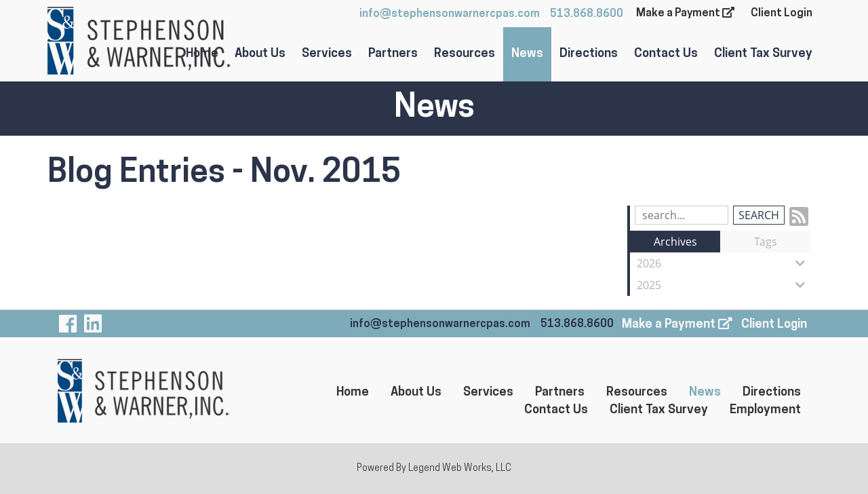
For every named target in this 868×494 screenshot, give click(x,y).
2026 (724, 263)
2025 (724, 285)
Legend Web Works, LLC (460, 469)
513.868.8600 (587, 14)
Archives (675, 242)
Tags (766, 242)
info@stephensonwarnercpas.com (450, 14)
